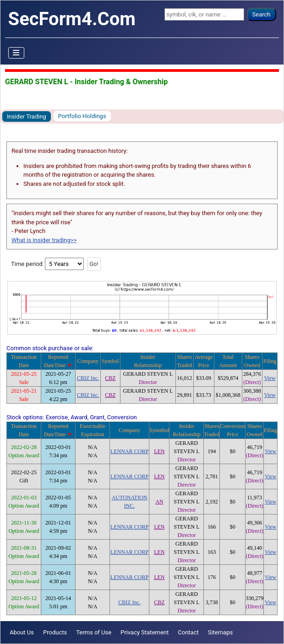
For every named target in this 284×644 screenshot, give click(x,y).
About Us (22, 632)
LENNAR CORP (129, 451)
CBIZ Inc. (88, 378)
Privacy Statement (145, 632)
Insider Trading (27, 116)
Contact (188, 632)
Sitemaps (221, 632)
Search (262, 14)
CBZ (110, 378)
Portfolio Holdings (82, 116)
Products (55, 632)
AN (159, 502)
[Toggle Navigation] (16, 53)
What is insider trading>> (44, 240)
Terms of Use (94, 632)
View (270, 378)
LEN (159, 451)
